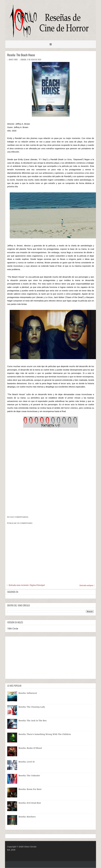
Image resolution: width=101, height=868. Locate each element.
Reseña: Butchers (27, 817)
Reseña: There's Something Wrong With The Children (45, 734)
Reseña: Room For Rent (30, 789)
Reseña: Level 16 (27, 762)
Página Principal (37, 585)
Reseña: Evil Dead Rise (30, 803)
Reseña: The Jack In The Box (33, 721)
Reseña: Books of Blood (30, 748)
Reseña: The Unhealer (29, 776)
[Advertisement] (51, 494)
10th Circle (13, 629)
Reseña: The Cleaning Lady (32, 707)
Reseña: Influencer (28, 693)
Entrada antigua (86, 585)
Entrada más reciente (18, 585)
